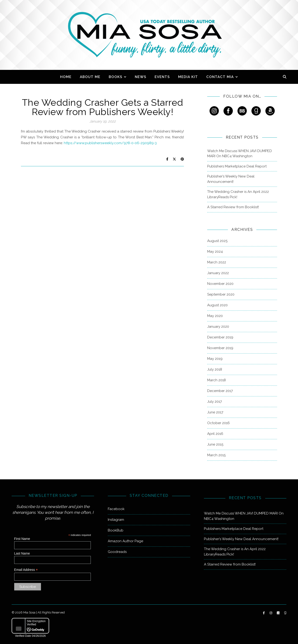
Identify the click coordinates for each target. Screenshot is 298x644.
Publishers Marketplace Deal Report (237, 166)
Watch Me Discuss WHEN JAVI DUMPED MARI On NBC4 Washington (240, 154)
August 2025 (217, 241)
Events (162, 77)
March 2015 (216, 455)
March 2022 (217, 262)
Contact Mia (220, 77)
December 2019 (220, 337)
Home (66, 77)
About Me (90, 77)
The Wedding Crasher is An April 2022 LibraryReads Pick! (238, 194)
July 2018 (215, 369)
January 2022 (218, 273)
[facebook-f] (264, 613)
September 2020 (221, 294)
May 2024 (215, 252)
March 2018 (217, 380)
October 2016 (218, 423)
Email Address (26, 570)
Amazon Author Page (125, 541)
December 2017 (220, 391)
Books (115, 77)
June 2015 (215, 444)
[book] (278, 613)
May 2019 (215, 359)
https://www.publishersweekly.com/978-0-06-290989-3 (110, 143)
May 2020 (215, 316)
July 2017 (215, 402)
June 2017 (215, 412)
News (141, 77)
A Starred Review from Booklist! (233, 207)
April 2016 (215, 434)
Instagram (116, 520)
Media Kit (188, 77)
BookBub (116, 530)
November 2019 (220, 348)
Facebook (116, 509)
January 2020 (218, 327)
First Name (22, 539)
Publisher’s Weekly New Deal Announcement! (231, 179)
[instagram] (271, 613)
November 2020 (220, 284)
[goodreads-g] (285, 613)
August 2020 (217, 305)
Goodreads (117, 552)
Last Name (22, 553)
